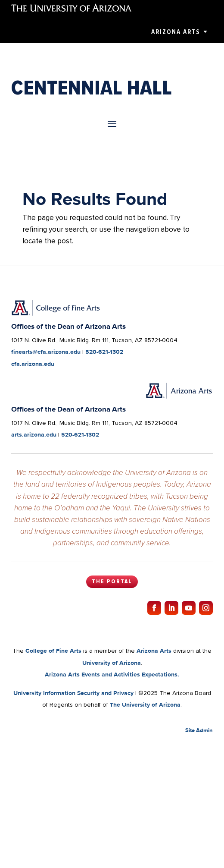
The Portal (112, 582)
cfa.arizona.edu (33, 364)
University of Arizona (112, 663)
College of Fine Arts (53, 651)
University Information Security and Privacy (73, 693)
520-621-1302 (104, 352)
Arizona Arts (176, 32)
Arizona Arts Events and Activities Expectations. (112, 674)
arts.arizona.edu (34, 434)
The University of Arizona (145, 704)
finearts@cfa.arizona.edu (46, 352)
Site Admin (199, 730)
